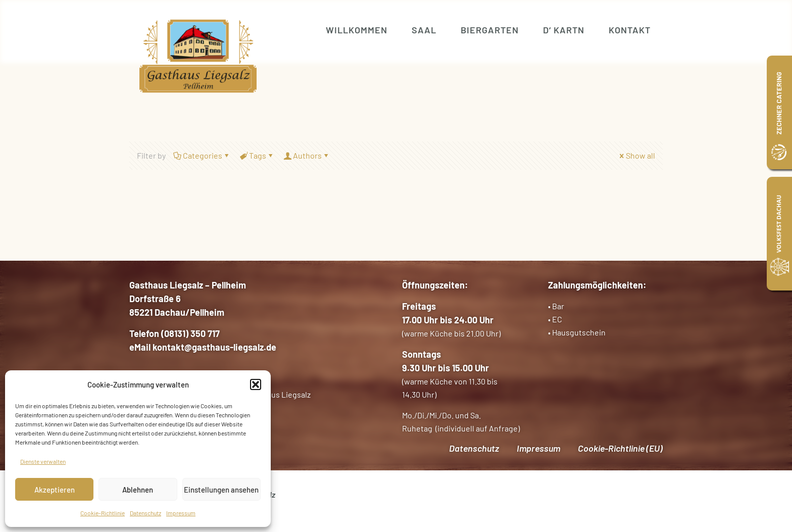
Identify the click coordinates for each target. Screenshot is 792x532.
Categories (202, 155)
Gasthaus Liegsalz (279, 394)
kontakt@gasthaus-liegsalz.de (214, 347)
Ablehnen (138, 490)
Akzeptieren (55, 490)
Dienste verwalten (43, 461)
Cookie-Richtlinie (103, 513)
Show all (636, 155)
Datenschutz (145, 513)
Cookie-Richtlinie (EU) (620, 448)
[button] (256, 384)
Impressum (181, 513)
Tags (257, 155)
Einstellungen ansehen (221, 490)
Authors (307, 155)
